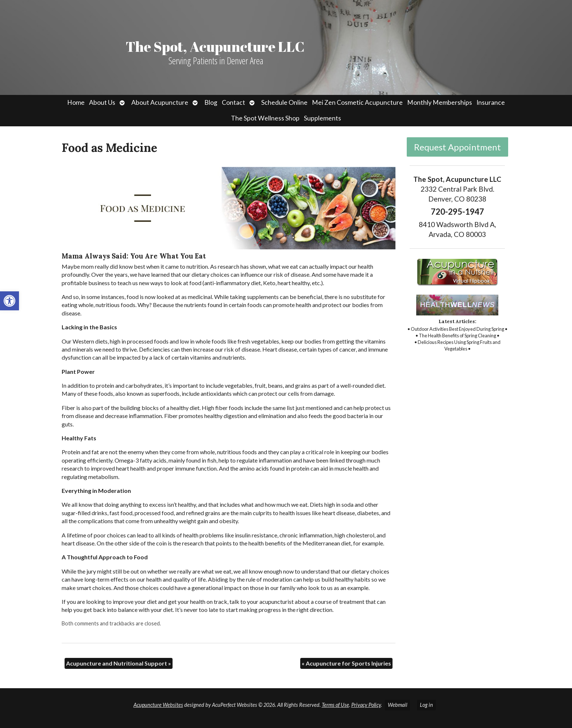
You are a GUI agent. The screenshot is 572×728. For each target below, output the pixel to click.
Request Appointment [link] (457, 147)
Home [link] (76, 102)
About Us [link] (102, 102)
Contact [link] (233, 102)
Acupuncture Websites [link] (158, 705)
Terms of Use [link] (335, 705)
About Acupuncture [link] (160, 102)
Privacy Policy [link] (366, 705)
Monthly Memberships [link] (440, 102)
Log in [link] (426, 705)
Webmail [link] (397, 705)
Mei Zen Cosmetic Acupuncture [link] (357, 102)
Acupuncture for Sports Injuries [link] (346, 663)
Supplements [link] (322, 118)
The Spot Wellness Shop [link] (265, 118)
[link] (9, 301)
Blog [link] (211, 102)
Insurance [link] (491, 102)
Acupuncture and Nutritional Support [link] (119, 663)
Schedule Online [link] (284, 102)
